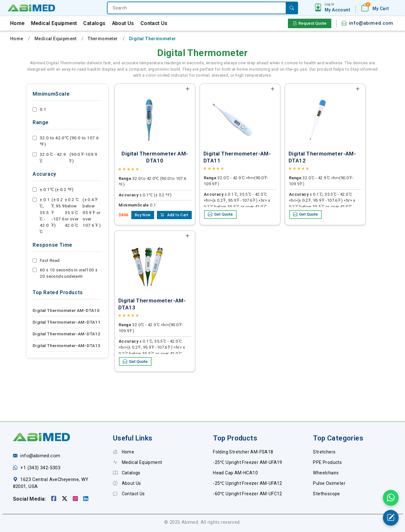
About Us (123, 23)
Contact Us (154, 23)
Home (17, 23)
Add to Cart (174, 215)
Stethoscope (326, 494)
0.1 (39, 109)
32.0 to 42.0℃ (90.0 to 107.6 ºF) (66, 141)
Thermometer (103, 39)
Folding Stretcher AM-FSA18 (243, 452)
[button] (337, 8)
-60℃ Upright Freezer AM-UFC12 (248, 494)
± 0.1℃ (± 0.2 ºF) (53, 189)
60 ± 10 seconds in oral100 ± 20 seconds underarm (65, 273)
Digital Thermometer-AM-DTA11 (66, 322)
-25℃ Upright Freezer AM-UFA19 (248, 462)
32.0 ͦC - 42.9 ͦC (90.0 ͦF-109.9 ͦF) (65, 157)
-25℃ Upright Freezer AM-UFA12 (248, 483)
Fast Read (46, 260)
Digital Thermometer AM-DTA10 (66, 310)
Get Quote (220, 215)
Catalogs (94, 23)
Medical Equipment (54, 23)
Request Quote (310, 23)
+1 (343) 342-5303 (40, 468)
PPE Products (327, 462)
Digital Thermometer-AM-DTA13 (66, 345)
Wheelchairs (326, 473)
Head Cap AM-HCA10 (235, 473)
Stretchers (324, 452)
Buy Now (143, 215)
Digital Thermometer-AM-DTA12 (66, 334)
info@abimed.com (371, 23)
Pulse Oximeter (329, 483)
